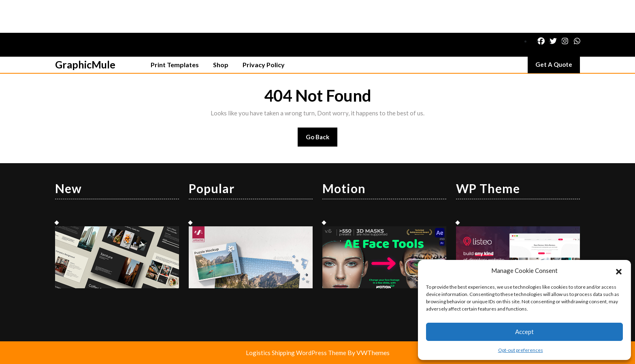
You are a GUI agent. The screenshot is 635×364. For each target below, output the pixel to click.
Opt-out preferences (521, 350)
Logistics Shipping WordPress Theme (297, 353)
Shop (221, 65)
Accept (524, 332)
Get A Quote (558, 66)
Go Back (322, 139)
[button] (619, 270)
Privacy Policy (264, 65)
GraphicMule (85, 64)
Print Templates (175, 65)
